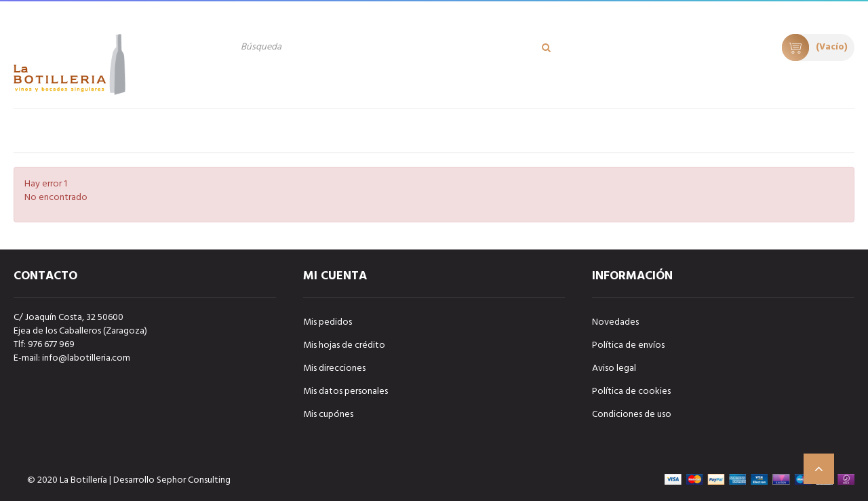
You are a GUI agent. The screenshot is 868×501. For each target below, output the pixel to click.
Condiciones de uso (632, 415)
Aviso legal (614, 368)
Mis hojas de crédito (344, 345)
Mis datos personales (346, 392)
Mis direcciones (334, 368)
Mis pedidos (328, 322)
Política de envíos (628, 345)
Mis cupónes (328, 415)
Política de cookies (631, 392)
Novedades (615, 322)
